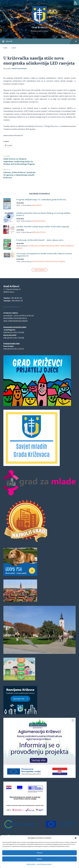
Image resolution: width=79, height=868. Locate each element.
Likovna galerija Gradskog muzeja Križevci (48, 262)
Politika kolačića (31, 864)
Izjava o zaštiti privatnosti (44, 864)
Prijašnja (7, 156)
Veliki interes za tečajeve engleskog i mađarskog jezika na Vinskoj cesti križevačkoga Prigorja (19, 161)
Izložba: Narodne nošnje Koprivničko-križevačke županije (43, 227)
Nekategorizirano (19, 69)
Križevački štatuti (39, 232)
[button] (76, 838)
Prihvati (40, 853)
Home (5, 48)
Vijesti (14, 48)
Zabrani (39, 859)
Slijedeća (7, 170)
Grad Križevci (39, 27)
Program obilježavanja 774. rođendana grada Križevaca (41, 200)
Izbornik (39, 41)
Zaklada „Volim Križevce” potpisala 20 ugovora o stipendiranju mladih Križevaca (19, 175)
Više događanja (40, 270)
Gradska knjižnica (39, 221)
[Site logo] (40, 23)
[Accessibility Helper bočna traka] (76, 3)
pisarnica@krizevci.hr (12, 307)
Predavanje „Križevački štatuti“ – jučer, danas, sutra (40, 240)
